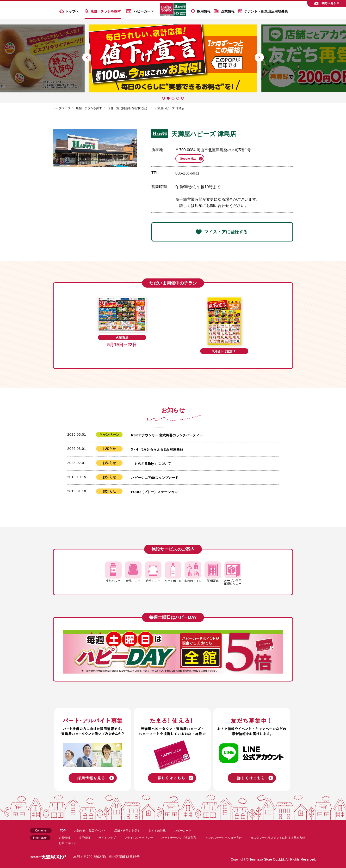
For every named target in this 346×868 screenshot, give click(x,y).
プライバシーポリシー (139, 838)
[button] (87, 57)
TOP (63, 831)
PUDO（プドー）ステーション (154, 492)
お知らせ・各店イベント (90, 831)
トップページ (62, 108)
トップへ (72, 11)
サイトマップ (107, 838)
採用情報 (204, 11)
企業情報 (228, 11)
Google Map (188, 159)
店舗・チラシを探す (106, 11)
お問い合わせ (67, 843)
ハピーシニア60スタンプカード (155, 478)
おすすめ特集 (157, 831)
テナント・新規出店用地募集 (266, 11)
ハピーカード (144, 11)
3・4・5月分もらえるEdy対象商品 (157, 449)
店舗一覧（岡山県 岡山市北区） (128, 108)
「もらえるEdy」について (151, 464)
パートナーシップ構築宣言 (179, 838)
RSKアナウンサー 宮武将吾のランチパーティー (167, 435)
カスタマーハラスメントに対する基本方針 (278, 838)
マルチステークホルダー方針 (223, 838)
